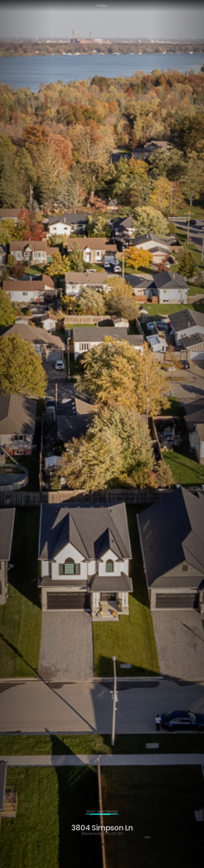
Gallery (102, 6)
